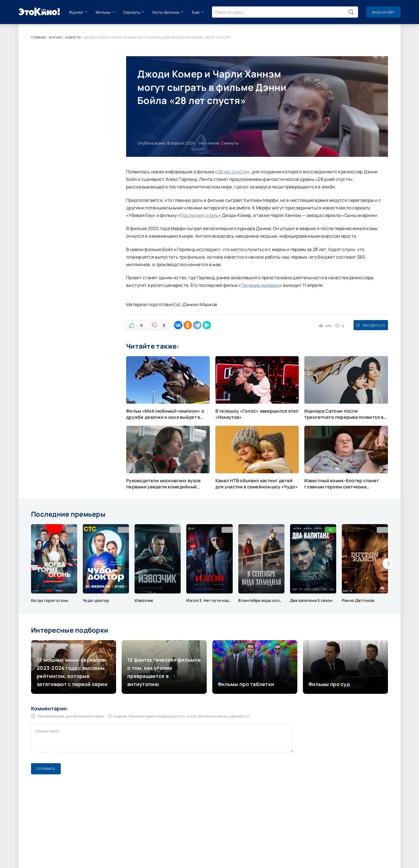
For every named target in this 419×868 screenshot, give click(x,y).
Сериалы (132, 12)
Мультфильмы (166, 12)
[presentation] (388, 564)
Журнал (76, 12)
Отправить (46, 769)
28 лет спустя (232, 172)
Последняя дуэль (199, 215)
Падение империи (260, 285)
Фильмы (103, 12)
